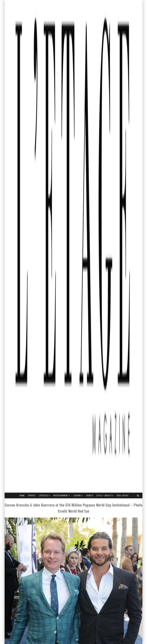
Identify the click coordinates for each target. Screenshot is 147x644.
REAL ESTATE (123, 495)
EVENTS (90, 495)
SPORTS (32, 495)
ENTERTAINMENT (61, 495)
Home (22, 495)
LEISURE (77, 495)
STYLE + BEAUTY (104, 495)
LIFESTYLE (44, 495)
